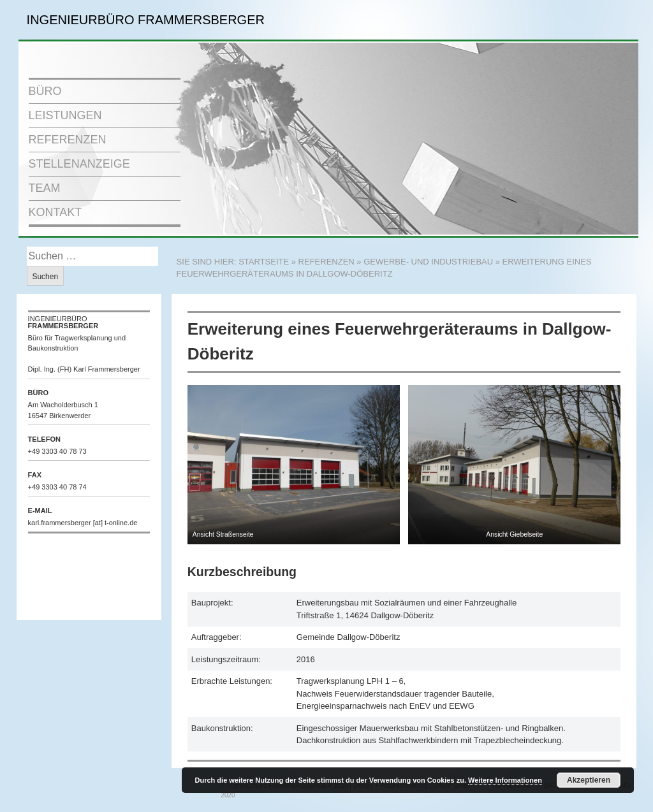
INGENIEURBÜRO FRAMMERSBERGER (146, 20)
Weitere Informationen (505, 780)
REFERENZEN (68, 140)
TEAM (45, 188)
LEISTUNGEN (65, 115)
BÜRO (45, 91)
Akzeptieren (589, 780)
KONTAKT (55, 212)
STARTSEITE (264, 262)
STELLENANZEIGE (79, 164)
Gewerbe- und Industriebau (428, 262)
